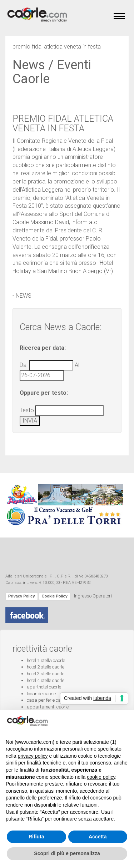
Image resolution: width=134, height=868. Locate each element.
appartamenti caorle (48, 707)
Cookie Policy (55, 596)
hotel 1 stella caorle (46, 660)
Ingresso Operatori (93, 596)
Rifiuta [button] (36, 837)
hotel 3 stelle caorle (46, 674)
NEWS (24, 296)
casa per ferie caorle (47, 700)
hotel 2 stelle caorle (46, 667)
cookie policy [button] (101, 777)
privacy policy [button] (33, 756)
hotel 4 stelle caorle (46, 680)
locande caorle (41, 694)
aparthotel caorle (44, 687)
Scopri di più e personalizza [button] (67, 853)
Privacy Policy (22, 596)
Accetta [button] (98, 837)
